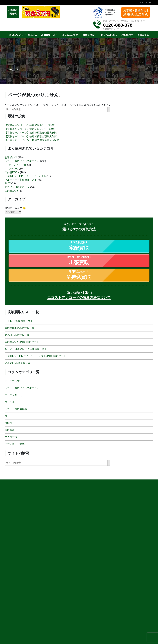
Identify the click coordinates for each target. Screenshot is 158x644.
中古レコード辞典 (15, 444)
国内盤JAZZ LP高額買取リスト (22, 342)
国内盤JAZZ (11, 191)
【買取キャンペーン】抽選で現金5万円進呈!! (30, 129)
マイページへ (146, 2)
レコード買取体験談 (16, 409)
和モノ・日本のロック (17, 187)
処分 (7, 416)
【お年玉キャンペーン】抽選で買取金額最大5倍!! (32, 140)
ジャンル (13, 168)
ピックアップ (12, 381)
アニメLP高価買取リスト (19, 363)
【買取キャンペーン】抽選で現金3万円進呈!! (30, 125)
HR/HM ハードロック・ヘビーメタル (25, 176)
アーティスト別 (17, 165)
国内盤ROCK (12, 172)
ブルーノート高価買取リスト (21, 180)
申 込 (115, 637)
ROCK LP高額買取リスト (19, 321)
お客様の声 (11, 157)
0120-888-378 (118, 25)
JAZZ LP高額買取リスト (18, 335)
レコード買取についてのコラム (22, 161)
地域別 (8, 423)
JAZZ (8, 183)
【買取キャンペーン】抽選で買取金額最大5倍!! (31, 136)
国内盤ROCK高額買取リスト (21, 328)
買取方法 (10, 430)
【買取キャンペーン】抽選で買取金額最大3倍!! (31, 133)
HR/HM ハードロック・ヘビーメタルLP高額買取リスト (35, 356)
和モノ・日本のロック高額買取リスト (26, 349)
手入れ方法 (11, 437)
